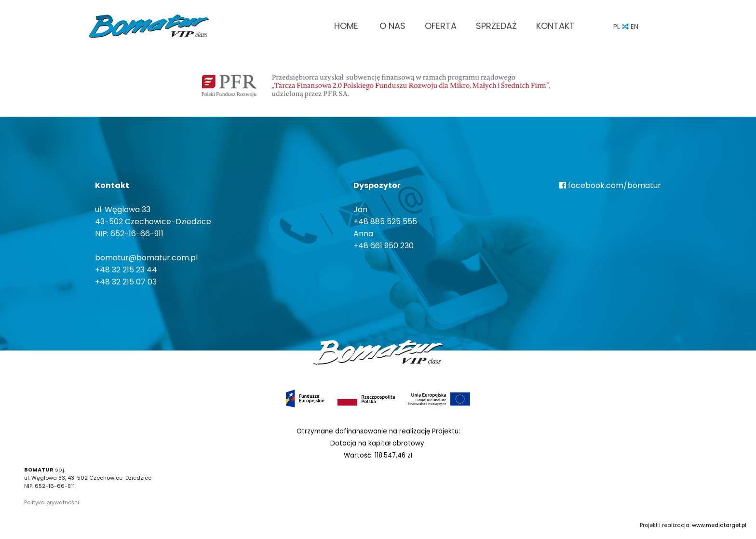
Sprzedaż (496, 26)
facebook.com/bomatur (610, 185)
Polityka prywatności (52, 502)
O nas (392, 26)
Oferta (441, 26)
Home (346, 26)
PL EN (626, 27)
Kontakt (555, 26)
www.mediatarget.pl (719, 525)
